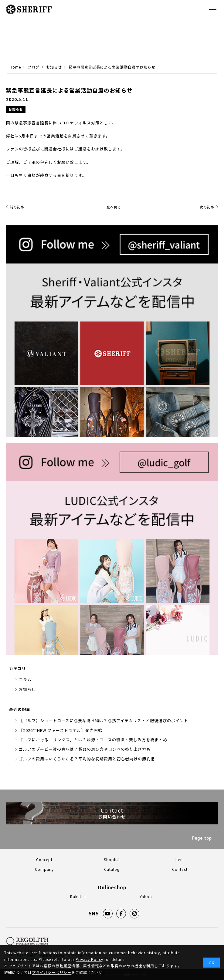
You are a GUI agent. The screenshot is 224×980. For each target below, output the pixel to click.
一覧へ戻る (112, 207)
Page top (202, 839)
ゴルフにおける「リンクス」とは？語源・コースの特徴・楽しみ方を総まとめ (93, 740)
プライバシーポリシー (52, 972)
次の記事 (207, 207)
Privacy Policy (89, 959)
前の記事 (17, 207)
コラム (25, 680)
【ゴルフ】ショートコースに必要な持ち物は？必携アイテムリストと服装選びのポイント (104, 721)
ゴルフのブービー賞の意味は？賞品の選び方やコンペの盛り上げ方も (85, 749)
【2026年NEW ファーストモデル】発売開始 (61, 730)
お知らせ (16, 109)
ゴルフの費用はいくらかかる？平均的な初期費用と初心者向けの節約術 (87, 759)
